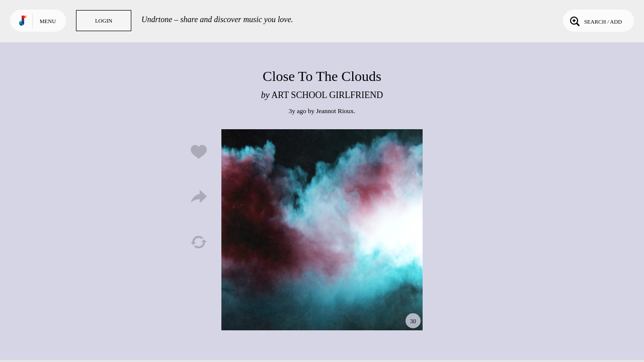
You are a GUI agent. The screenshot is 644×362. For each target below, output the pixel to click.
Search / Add (595, 21)
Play (322, 230)
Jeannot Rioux (335, 111)
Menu (48, 21)
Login (104, 21)
